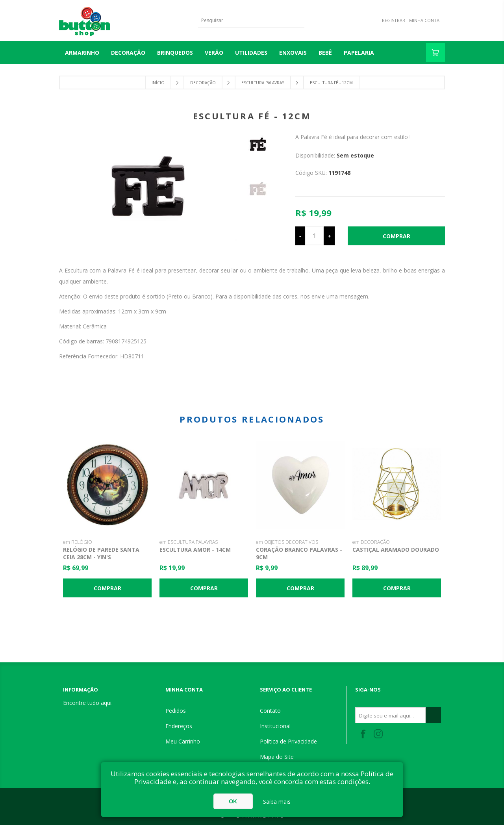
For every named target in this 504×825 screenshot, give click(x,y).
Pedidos (176, 711)
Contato (270, 711)
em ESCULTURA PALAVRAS (189, 542)
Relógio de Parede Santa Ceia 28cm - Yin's (101, 553)
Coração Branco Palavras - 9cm (299, 553)
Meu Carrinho (183, 741)
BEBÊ (325, 53)
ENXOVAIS (293, 53)
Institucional (275, 726)
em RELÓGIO (78, 542)
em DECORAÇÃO (371, 542)
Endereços (179, 726)
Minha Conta (424, 20)
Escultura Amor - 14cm (195, 550)
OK (233, 801)
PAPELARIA (359, 53)
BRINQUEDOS (175, 53)
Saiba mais (277, 802)
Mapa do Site (277, 757)
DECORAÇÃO (128, 53)
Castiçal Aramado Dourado (396, 550)
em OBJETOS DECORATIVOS (287, 542)
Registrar (394, 20)
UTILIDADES (251, 53)
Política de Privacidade (288, 741)
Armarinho (82, 53)
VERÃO (214, 53)
